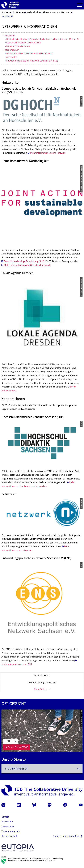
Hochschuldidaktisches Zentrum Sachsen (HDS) (30, 54)
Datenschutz (8, 827)
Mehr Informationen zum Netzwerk (48, 153)
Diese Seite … (41, 689)
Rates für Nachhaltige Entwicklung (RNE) (24, 262)
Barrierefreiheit (9, 836)
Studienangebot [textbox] (16, 769)
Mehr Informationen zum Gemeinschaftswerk (27, 265)
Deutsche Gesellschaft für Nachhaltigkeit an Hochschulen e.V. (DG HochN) (43, 39)
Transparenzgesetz (11, 831)
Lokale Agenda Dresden (18, 46)
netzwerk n (12, 57)
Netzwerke (10, 36)
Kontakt (5, 817)
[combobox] (42, 769)
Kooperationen (12, 50)
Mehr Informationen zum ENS (17, 665)
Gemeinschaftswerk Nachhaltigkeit (24, 43)
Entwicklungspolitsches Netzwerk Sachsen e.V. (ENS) (32, 61)
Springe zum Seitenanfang (66, 836)
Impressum (7, 822)
